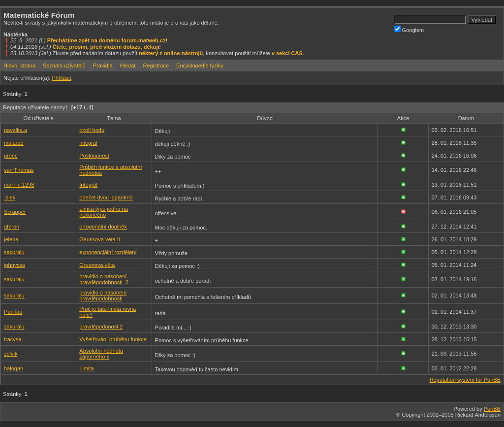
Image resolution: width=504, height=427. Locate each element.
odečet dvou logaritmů (106, 197)
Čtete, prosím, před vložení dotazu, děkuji (106, 47)
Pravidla (103, 66)
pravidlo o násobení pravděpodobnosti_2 (104, 279)
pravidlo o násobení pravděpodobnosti (103, 296)
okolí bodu (92, 130)
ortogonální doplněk (103, 227)
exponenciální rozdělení (108, 252)
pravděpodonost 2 (101, 327)
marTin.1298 (19, 185)
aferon (12, 227)
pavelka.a (16, 130)
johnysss (15, 265)
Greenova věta (97, 265)
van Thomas (19, 170)
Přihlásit (61, 78)
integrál (88, 143)
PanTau (13, 312)
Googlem (409, 29)
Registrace (156, 66)
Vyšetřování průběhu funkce (113, 339)
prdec (11, 156)
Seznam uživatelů (64, 66)
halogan (14, 368)
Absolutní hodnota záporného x (101, 354)
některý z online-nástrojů (171, 53)
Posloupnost (94, 156)
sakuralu (14, 252)
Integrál (88, 185)
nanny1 (60, 107)
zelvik (11, 354)
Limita (86, 368)
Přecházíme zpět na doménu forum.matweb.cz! (108, 40)
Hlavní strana (19, 66)
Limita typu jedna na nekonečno (103, 212)
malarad (14, 143)
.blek (10, 197)
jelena (11, 239)
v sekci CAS (287, 53)
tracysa (13, 339)
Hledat (128, 66)
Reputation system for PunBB (465, 380)
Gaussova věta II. (100, 239)
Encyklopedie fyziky (200, 66)
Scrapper (15, 212)
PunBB (492, 409)
